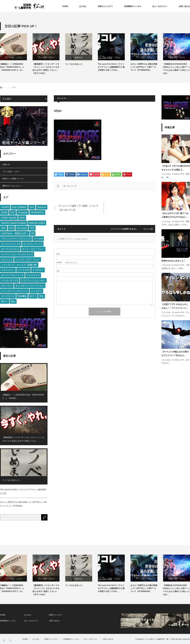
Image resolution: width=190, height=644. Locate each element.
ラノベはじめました (74, 64)
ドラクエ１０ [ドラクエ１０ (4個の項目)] (33, 275)
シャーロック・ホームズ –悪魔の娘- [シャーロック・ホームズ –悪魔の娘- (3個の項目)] (19, 265)
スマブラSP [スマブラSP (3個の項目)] (24, 270)
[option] (16, 53)
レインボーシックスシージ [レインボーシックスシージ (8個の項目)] (15, 291)
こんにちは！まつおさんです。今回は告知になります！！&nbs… (175, 267)
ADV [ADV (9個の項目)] (32, 207)
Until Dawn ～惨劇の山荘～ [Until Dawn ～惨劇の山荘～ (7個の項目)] (15, 233)
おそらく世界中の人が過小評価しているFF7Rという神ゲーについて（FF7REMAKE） (144, 67)
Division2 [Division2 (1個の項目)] (42, 207)
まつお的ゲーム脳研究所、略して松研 (160, 639)
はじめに (83, 6)
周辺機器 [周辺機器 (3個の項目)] (22, 296)
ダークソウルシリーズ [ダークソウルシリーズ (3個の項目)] (12, 275)
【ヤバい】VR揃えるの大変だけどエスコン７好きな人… (175, 354)
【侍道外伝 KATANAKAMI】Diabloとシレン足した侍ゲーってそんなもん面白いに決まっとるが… (176, 69)
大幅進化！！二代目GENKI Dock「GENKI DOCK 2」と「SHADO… (23, 397)
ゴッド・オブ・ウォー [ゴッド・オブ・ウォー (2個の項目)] (33, 249)
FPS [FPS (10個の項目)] (12, 212)
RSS (10, 640)
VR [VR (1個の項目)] (33, 233)
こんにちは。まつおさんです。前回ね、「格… (175, 176)
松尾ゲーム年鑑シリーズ (13, 179)
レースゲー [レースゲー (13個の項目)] (36, 291)
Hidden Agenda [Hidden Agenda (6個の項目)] (9, 218)
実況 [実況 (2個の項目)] (41, 296)
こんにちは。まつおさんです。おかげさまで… (175, 361)
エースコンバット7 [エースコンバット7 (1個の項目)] (33, 244)
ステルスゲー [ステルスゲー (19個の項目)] (8, 270)
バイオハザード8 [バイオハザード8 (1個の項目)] (10, 280)
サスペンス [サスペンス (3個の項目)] (7, 260)
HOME (65, 6)
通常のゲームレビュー (12, 186)
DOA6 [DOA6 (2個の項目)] (4, 212)
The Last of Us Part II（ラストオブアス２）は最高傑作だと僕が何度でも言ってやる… (111, 67)
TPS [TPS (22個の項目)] (32, 228)
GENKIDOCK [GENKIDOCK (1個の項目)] (37, 212)
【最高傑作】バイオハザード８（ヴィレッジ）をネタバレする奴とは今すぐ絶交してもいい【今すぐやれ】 (46, 69)
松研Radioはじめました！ (174, 261)
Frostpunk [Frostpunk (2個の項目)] (23, 212)
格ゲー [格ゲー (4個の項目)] (5, 301)
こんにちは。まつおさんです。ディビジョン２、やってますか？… (175, 314)
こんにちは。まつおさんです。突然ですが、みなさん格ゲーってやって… (175, 225)
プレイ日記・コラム (13, 57)
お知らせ (79, 57)
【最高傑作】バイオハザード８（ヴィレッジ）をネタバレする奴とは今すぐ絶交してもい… (23, 439)
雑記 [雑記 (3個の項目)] (13, 301)
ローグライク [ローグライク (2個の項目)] (8, 296)
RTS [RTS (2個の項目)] (11, 228)
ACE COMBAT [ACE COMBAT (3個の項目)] (19, 207)
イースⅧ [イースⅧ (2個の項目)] (38, 239)
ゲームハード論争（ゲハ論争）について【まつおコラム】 (79, 208)
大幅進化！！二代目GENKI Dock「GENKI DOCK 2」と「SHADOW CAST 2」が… (12, 67)
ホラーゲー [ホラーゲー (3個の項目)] (7, 286)
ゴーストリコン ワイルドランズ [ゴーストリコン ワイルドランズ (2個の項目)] (17, 254)
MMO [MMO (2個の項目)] (22, 218)
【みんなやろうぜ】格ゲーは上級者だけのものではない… (175, 215)
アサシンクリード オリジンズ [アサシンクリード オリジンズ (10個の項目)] (16, 239)
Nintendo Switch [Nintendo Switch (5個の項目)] (37, 223)
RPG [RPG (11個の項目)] (4, 228)
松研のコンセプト (105, 6)
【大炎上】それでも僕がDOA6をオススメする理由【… (176, 168)
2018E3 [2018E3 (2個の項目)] (5, 207)
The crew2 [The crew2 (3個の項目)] (22, 228)
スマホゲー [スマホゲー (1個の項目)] (38, 270)
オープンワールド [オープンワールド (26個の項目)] (10, 249)
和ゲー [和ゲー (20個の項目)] (33, 296)
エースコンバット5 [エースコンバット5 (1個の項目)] (11, 244)
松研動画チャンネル (133, 6)
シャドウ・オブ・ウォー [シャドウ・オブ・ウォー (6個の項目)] (28, 260)
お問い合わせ (184, 6)
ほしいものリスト (160, 6)
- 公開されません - (67, 262)
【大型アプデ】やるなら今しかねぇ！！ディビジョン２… (175, 306)
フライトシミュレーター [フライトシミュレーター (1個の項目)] (33, 280)
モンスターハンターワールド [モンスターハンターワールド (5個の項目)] (30, 286)
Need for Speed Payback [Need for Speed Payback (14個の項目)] (14, 223)
